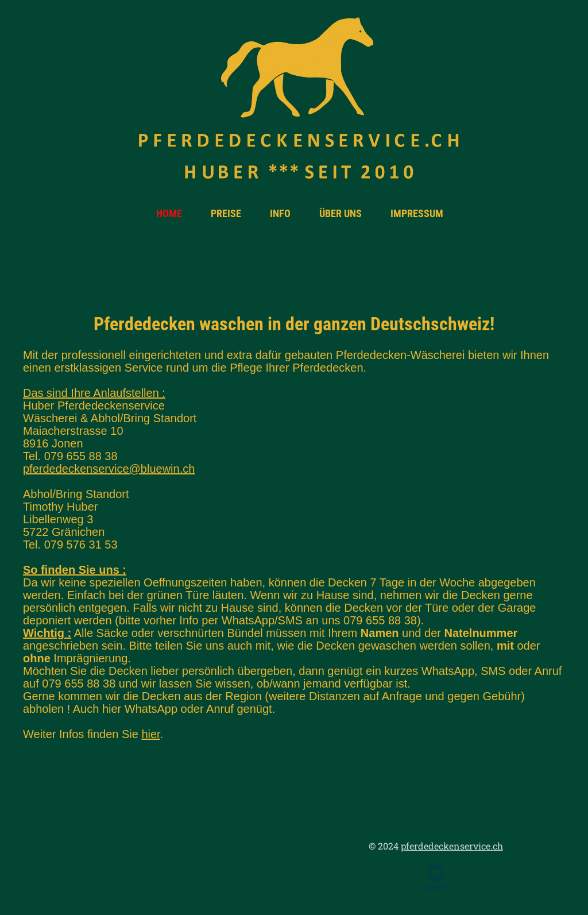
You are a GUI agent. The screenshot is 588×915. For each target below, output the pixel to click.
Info (280, 213)
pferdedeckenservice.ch (452, 846)
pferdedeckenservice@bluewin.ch (109, 469)
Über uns (341, 213)
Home (169, 213)
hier (150, 734)
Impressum (417, 213)
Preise (226, 213)
